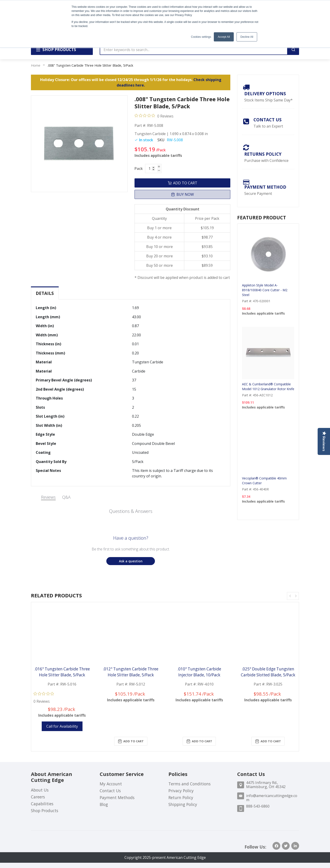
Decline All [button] (247, 37)
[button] (131, 561)
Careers (38, 797)
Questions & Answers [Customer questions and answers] (131, 511)
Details (45, 293)
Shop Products (45, 811)
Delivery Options (265, 94)
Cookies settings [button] (201, 37)
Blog (104, 804)
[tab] (45, 293)
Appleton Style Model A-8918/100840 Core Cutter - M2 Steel (265, 290)
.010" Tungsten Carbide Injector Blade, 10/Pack (199, 672)
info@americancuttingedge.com (272, 798)
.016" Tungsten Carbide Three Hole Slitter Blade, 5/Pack (62, 672)
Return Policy (181, 797)
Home (36, 65)
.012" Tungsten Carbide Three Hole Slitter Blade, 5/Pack (131, 672)
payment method (265, 187)
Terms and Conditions (190, 784)
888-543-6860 (258, 806)
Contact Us (268, 120)
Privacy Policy (181, 791)
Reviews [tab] (48, 497)
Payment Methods (117, 797)
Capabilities (42, 804)
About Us (40, 790)
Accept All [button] (224, 37)
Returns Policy (263, 154)
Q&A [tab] (66, 497)
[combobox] (194, 50)
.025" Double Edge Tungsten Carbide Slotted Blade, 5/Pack (268, 672)
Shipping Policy (183, 804)
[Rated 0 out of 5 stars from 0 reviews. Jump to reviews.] (154, 116)
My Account (111, 784)
